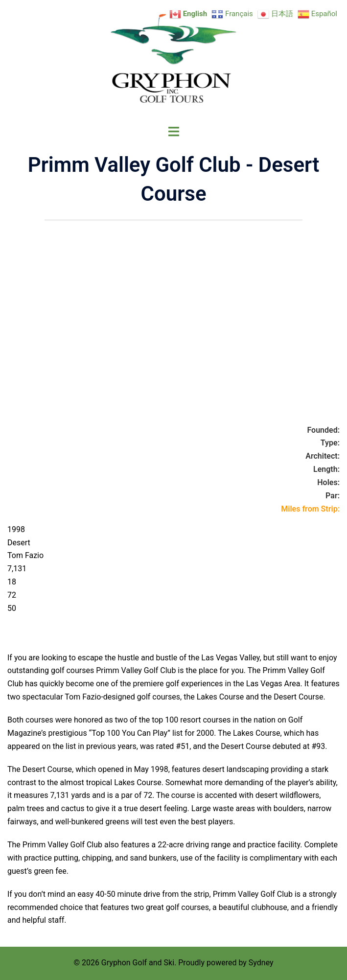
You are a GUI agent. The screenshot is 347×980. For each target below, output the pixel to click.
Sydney (261, 963)
